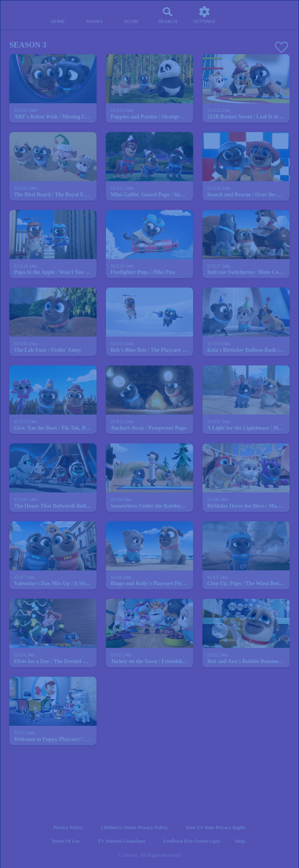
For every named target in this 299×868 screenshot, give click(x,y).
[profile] (241, 15)
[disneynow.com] (21, 12)
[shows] (95, 15)
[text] (26, 111)
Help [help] (240, 841)
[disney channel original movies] (131, 15)
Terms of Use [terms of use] (66, 841)
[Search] (168, 15)
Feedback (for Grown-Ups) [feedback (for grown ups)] (192, 841)
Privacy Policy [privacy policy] (68, 827)
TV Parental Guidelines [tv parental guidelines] (122, 841)
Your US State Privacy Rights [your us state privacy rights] (215, 827)
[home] (58, 15)
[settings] (204, 15)
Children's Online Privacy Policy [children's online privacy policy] (134, 827)
